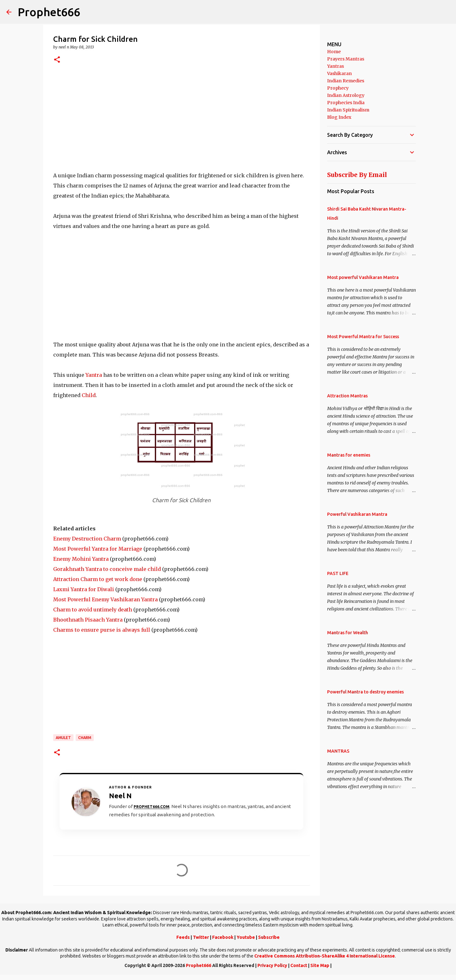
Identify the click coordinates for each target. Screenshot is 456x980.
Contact (299, 965)
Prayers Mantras (346, 59)
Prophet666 (49, 12)
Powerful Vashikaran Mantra (357, 514)
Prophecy (338, 88)
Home (334, 52)
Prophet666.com (152, 807)
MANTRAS (338, 751)
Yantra (94, 375)
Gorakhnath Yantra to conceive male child (107, 569)
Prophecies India (346, 103)
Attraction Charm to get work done (98, 579)
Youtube (246, 937)
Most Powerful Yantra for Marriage (98, 549)
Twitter (201, 937)
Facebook (223, 937)
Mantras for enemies (349, 455)
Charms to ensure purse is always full (102, 630)
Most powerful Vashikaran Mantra (363, 277)
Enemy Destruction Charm (87, 539)
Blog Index (339, 117)
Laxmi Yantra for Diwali (84, 589)
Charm (85, 738)
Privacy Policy (272, 965)
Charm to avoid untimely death (93, 610)
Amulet (63, 738)
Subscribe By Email (357, 175)
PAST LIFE (338, 573)
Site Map (320, 965)
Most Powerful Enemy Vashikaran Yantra (105, 599)
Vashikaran (339, 73)
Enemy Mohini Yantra (81, 559)
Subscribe (269, 937)
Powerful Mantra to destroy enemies (365, 692)
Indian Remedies (346, 81)
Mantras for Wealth (348, 633)
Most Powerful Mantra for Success (363, 337)
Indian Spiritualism (348, 110)
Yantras (336, 66)
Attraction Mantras (347, 396)
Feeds (183, 937)
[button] (57, 60)
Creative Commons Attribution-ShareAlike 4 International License (325, 956)
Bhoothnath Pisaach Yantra (88, 620)
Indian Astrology (346, 95)
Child (89, 395)
